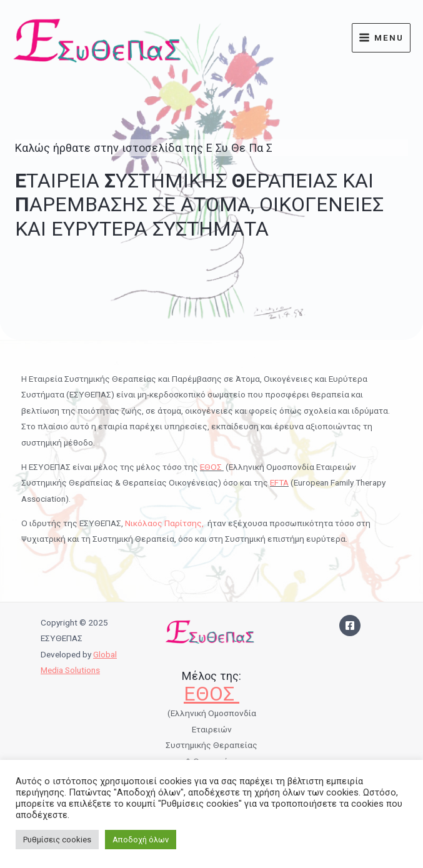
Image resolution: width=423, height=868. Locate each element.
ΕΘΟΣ (212, 467)
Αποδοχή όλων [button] (141, 840)
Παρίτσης (183, 523)
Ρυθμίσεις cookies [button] (57, 840)
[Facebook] (350, 626)
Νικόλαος (145, 523)
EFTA (279, 482)
